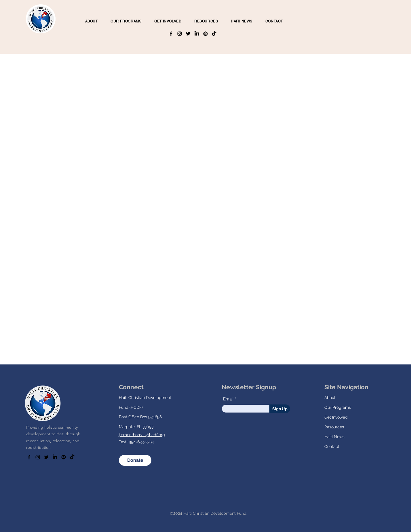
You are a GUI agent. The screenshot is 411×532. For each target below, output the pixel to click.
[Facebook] (171, 34)
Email (228, 399)
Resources (334, 427)
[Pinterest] (205, 34)
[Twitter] (188, 34)
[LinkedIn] (197, 34)
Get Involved (336, 417)
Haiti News (334, 437)
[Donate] (135, 460)
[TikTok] (214, 34)
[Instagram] (180, 34)
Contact (332, 447)
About (330, 398)
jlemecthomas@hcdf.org (142, 435)
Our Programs (338, 407)
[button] (126, 21)
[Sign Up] (280, 409)
